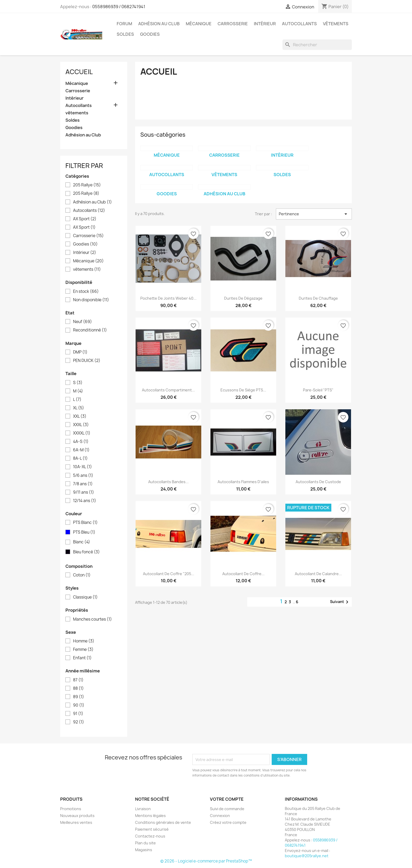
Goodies (150, 34)
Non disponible (91, 300)
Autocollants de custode (318, 482)
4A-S (81, 442)
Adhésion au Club (159, 24)
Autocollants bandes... (168, 482)
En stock (86, 292)
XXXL (81, 425)
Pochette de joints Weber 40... (168, 298)
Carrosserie (233, 24)
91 (78, 714)
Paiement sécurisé (152, 829)
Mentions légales (150, 816)
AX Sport (85, 219)
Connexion (220, 816)
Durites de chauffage (318, 298)
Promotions (71, 809)
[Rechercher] (317, 45)
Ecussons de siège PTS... (243, 390)
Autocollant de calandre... (318, 574)
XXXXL (82, 433)
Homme (84, 641)
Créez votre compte (228, 822)
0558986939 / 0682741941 (119, 7)
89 (79, 697)
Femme (83, 650)
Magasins (144, 850)
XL (79, 408)
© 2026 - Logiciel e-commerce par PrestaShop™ (206, 861)
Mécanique (199, 24)
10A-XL (83, 467)
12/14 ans (85, 501)
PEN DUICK (87, 361)
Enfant (82, 658)
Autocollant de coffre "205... (169, 574)
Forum (124, 24)
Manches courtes (92, 619)
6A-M (81, 450)
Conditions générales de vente (163, 822)
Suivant (340, 602)
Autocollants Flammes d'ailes (243, 482)
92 (79, 722)
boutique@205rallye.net (307, 856)
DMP (80, 352)
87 (78, 680)
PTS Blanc (85, 523)
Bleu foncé (86, 552)
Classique (85, 597)
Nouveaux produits (77, 816)
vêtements (336, 24)
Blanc (82, 542)
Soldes (125, 34)
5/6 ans (83, 476)
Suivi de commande (227, 809)
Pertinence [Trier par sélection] (314, 214)
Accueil (79, 72)
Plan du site (145, 843)
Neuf (83, 322)
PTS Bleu (84, 532)
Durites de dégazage (243, 298)
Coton (82, 575)
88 (78, 688)
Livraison (143, 809)
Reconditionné (90, 330)
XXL (80, 416)
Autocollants (299, 24)
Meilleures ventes (76, 822)
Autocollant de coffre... (243, 574)
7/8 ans (83, 484)
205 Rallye (87, 185)
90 (79, 705)
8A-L (80, 458)
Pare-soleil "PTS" (318, 390)
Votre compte (227, 799)
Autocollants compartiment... (168, 390)
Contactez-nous (150, 836)
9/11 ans (84, 492)
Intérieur (265, 24)
